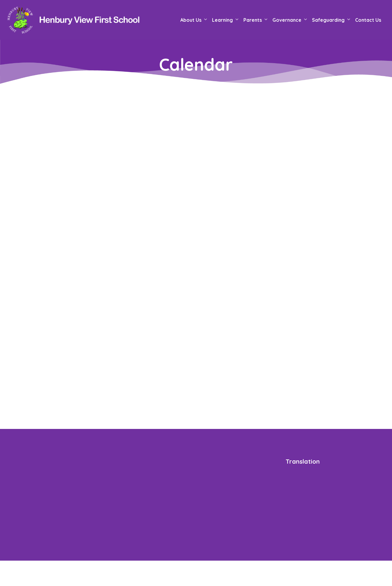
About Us (191, 20)
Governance (287, 20)
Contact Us (368, 20)
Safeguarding (328, 20)
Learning (222, 20)
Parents (253, 20)
